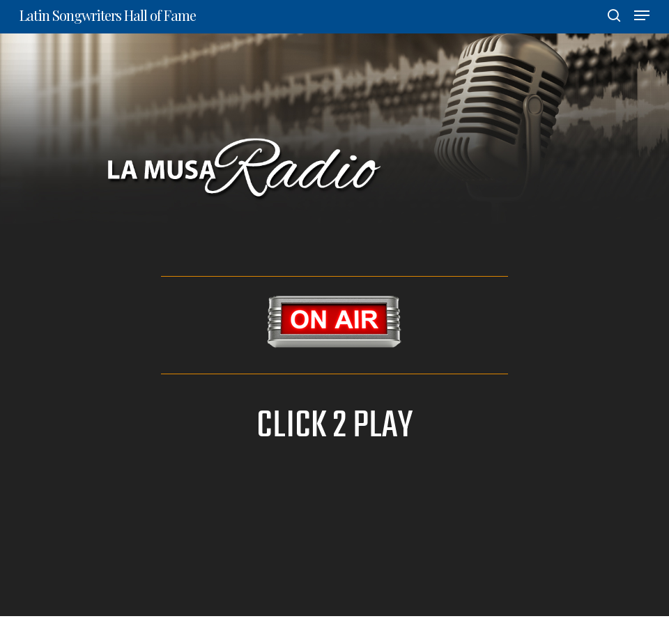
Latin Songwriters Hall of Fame (108, 15)
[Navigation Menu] (642, 15)
